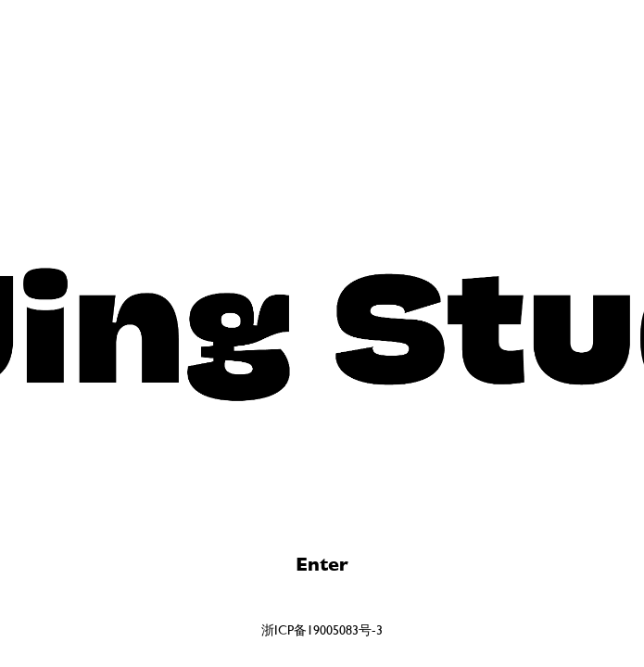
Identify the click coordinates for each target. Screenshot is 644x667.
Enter (322, 565)
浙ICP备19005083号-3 (322, 630)
